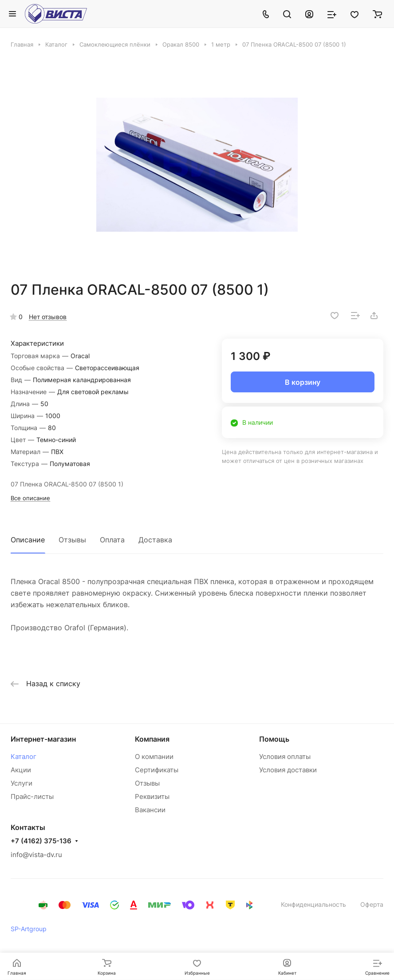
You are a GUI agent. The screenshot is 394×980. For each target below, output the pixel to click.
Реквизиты (152, 796)
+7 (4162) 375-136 (41, 841)
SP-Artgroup (29, 929)
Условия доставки (288, 770)
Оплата (112, 540)
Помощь (274, 739)
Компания (152, 739)
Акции (21, 770)
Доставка (155, 540)
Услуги (22, 783)
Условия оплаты (285, 757)
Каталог (24, 757)
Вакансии (150, 810)
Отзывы (72, 540)
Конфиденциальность (313, 904)
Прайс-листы (32, 796)
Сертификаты (157, 770)
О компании (154, 757)
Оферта (372, 904)
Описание (28, 540)
